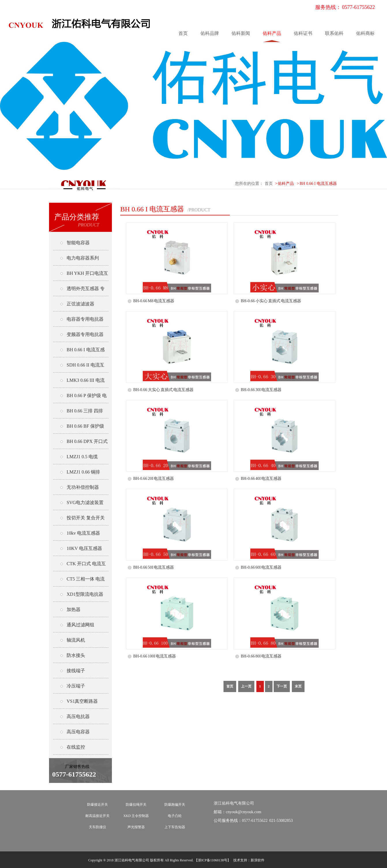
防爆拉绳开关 (136, 805)
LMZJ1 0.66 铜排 (83, 472)
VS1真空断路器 (82, 701)
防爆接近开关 (97, 805)
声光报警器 (136, 827)
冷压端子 (76, 686)
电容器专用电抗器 (85, 319)
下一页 (282, 686)
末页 (298, 686)
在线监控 (76, 747)
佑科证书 (303, 33)
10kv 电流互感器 (83, 533)
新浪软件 (258, 860)
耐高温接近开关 (97, 816)
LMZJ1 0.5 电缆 (82, 457)
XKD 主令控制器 (136, 816)
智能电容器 (78, 243)
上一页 (246, 686)
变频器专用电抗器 (85, 334)
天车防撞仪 (97, 827)
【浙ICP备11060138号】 (213, 860)
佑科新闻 (241, 33)
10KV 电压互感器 (84, 548)
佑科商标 (365, 33)
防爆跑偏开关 (175, 805)
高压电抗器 (78, 716)
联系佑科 (334, 33)
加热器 (74, 609)
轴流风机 (76, 640)
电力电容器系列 (83, 258)
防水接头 (76, 655)
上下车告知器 (175, 827)
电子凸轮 (175, 816)
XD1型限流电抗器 (85, 594)
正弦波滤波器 (80, 304)
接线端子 (76, 671)
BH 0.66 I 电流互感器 (318, 184)
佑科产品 (272, 33)
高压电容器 (78, 732)
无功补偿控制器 (83, 487)
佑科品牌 (210, 33)
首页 (183, 33)
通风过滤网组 (80, 625)
